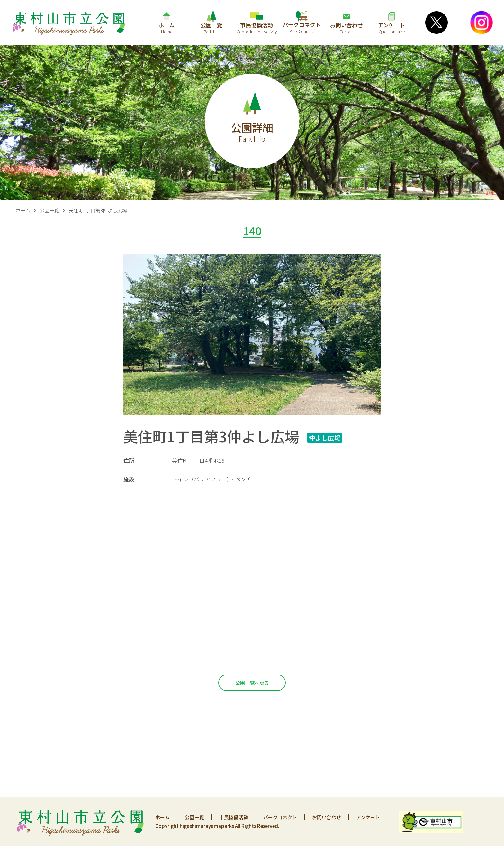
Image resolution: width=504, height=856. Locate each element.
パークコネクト (280, 817)
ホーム (23, 210)
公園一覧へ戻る (252, 683)
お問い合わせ (327, 817)
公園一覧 (50, 210)
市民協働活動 (234, 817)
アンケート (368, 817)
